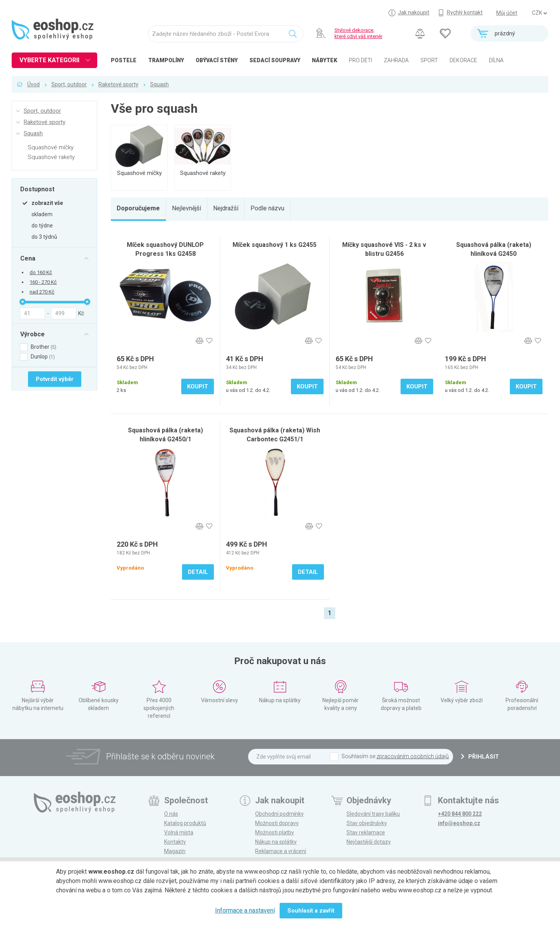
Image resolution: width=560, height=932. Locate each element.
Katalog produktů (185, 823)
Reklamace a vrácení (281, 851)
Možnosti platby (275, 832)
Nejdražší (226, 208)
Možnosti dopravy (277, 823)
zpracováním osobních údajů (413, 756)
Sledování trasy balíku (373, 814)
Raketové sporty (118, 84)
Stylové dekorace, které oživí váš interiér (358, 33)
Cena (28, 258)
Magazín (175, 851)
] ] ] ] (539, 13)
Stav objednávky (367, 823)
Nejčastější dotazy (369, 842)
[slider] (23, 302)
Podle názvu (267, 208)
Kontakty (175, 842)
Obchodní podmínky (279, 814)
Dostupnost (37, 189)
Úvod (33, 84)
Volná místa (179, 832)
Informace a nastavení (245, 910)
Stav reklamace (366, 832)
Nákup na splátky (276, 842)
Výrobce (32, 334)
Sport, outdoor (69, 84)
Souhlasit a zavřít (311, 911)
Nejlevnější (186, 208)
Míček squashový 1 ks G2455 (275, 245)
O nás (171, 814)
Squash (159, 84)
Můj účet (507, 13)
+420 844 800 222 (460, 814)
